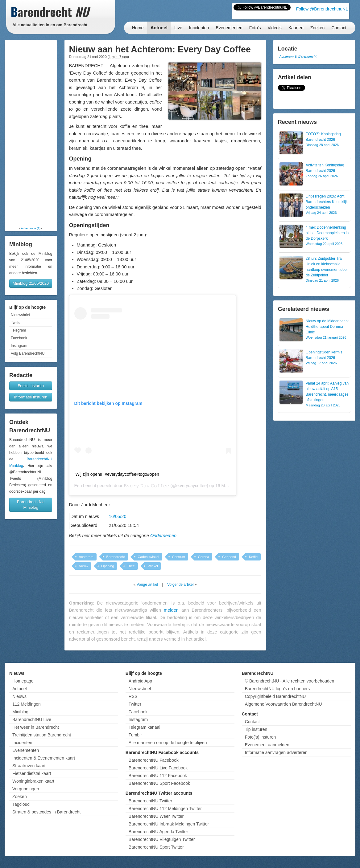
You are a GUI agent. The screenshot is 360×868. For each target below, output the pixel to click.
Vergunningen (26, 789)
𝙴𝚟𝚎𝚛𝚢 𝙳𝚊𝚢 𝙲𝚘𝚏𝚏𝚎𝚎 (147, 486)
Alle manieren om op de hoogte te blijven (168, 743)
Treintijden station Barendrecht (42, 735)
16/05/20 (118, 516)
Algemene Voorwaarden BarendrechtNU (283, 704)
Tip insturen (256, 729)
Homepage (23, 681)
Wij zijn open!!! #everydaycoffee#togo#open (117, 474)
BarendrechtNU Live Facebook (158, 768)
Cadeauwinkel (149, 557)
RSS (133, 696)
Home (138, 28)
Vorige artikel (147, 585)
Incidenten (199, 28)
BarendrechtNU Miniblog (31, 505)
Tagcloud (21, 804)
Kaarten (296, 28)
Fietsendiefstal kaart (32, 773)
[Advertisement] (31, 133)
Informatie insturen (31, 397)
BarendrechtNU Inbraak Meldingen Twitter (169, 824)
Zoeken (318, 28)
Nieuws (19, 696)
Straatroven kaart (29, 766)
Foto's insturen (31, 386)
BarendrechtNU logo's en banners (277, 689)
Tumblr (135, 735)
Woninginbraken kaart (33, 781)
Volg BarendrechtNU (28, 353)
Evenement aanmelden (267, 745)
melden (171, 610)
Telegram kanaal (145, 727)
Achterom (86, 557)
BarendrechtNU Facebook (154, 760)
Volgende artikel (180, 585)
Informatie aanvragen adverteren (276, 752)
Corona (204, 557)
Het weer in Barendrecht (36, 727)
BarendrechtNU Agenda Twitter (158, 832)
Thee (131, 566)
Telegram (18, 330)
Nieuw (84, 566)
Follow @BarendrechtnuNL (322, 9)
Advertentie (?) (31, 228)
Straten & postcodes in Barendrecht (46, 812)
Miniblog (20, 712)
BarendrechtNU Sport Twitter (156, 847)
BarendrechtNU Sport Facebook (159, 783)
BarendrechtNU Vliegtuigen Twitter (162, 839)
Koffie (253, 557)
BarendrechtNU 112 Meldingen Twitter (165, 809)
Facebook (19, 338)
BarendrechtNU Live (32, 719)
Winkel (153, 566)
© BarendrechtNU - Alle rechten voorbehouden (290, 681)
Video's (274, 28)
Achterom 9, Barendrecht (298, 56)
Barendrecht (116, 557)
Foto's (255, 28)
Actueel (159, 28)
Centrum (179, 557)
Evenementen (229, 28)
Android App (140, 681)
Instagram (19, 346)
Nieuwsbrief (21, 315)
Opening (108, 566)
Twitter (16, 323)
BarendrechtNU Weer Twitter (156, 816)
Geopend (229, 557)
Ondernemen (163, 536)
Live (178, 28)
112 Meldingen (27, 704)
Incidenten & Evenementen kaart (44, 758)
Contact (339, 28)
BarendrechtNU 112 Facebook (158, 776)
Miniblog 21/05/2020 (31, 283)
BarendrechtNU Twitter (150, 801)
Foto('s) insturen (261, 737)
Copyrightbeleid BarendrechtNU (275, 696)
